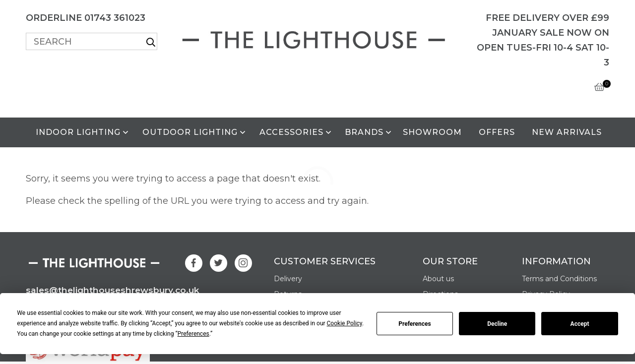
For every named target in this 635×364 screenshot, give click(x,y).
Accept (580, 324)
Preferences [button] (193, 334)
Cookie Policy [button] (345, 323)
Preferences (415, 324)
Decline (497, 324)
